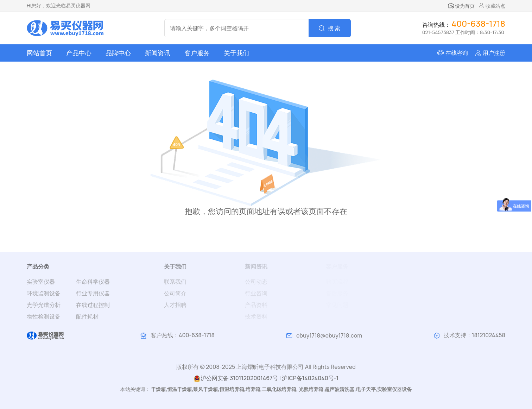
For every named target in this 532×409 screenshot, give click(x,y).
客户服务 (197, 53)
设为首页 (461, 6)
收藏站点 (492, 6)
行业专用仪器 (93, 293)
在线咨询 (457, 53)
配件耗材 (87, 316)
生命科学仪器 (93, 282)
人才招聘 (175, 305)
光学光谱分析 (44, 305)
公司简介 (175, 293)
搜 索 (334, 28)
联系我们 (175, 282)
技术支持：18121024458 (474, 335)
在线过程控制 (93, 305)
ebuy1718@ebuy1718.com (329, 335)
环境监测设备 (44, 293)
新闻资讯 (158, 53)
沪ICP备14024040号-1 (310, 378)
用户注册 (494, 53)
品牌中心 (118, 53)
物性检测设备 (44, 316)
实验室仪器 (41, 282)
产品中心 (79, 53)
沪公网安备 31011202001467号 (236, 378)
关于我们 (236, 53)
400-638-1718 (197, 335)
